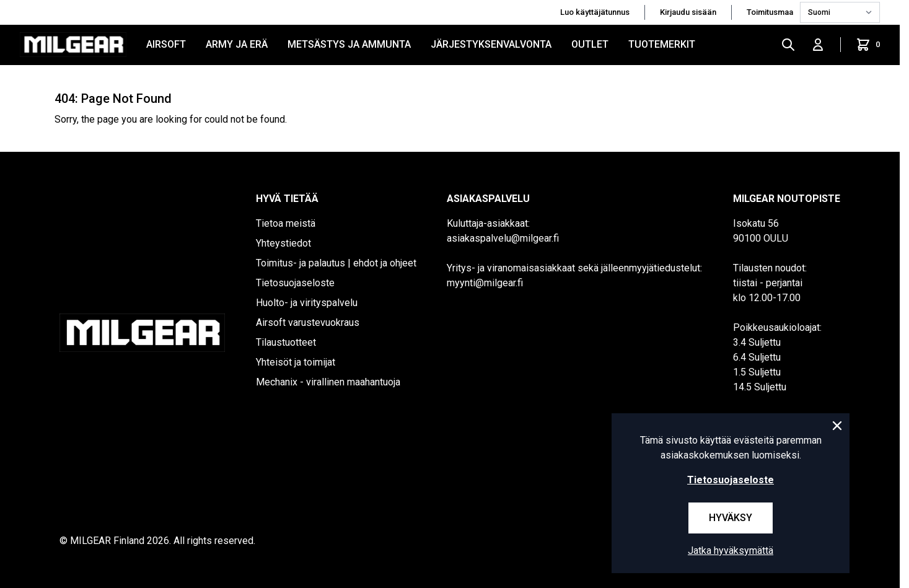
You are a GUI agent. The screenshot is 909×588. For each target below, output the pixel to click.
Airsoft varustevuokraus (308, 323)
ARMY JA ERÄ (237, 44)
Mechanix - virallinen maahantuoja (328, 382)
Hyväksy (731, 518)
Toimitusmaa (771, 12)
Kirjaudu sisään (688, 12)
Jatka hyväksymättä (731, 551)
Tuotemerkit (662, 44)
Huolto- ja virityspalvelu (307, 303)
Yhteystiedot (283, 243)
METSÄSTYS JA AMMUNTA (349, 44)
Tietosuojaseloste (295, 283)
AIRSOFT (166, 44)
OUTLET (590, 44)
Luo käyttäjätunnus (595, 12)
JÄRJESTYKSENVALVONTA (491, 44)
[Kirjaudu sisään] (818, 45)
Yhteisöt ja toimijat (296, 362)
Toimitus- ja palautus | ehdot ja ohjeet (336, 263)
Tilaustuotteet (286, 342)
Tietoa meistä (286, 223)
